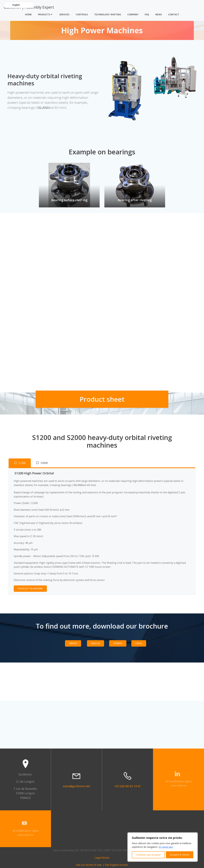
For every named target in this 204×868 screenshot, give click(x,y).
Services (64, 14)
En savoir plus (166, 847)
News (159, 14)
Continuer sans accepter (148, 855)
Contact (174, 14)
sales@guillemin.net (76, 786)
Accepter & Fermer (180, 855)
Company (133, 14)
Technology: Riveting (108, 14)
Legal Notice (102, 858)
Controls (82, 14)
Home (28, 14)
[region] (163, 847)
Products (46, 14)
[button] (19, 5)
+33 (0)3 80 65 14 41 (127, 786)
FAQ (147, 14)
